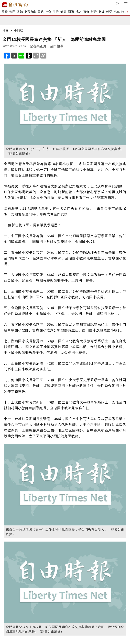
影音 (94, 12)
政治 (20, 12)
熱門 (12, 12)
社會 (48, 12)
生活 (56, 12)
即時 (5, 12)
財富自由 (30, 12)
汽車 (117, 12)
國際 (71, 12)
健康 (63, 12)
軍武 (41, 12)
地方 (79, 12)
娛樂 (109, 12)
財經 (101, 12)
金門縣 (19, 31)
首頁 (5, 31)
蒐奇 (86, 12)
